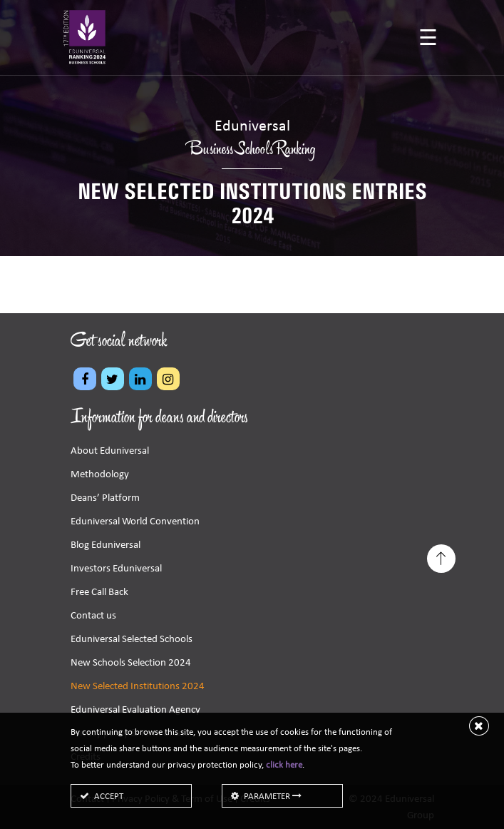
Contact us (93, 615)
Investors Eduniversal (116, 568)
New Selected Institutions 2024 (138, 686)
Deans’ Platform (105, 497)
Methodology (100, 474)
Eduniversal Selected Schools (132, 639)
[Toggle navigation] (428, 39)
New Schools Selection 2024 (131, 662)
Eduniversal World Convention (135, 521)
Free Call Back (99, 591)
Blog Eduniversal (106, 544)
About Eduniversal (110, 450)
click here (284, 764)
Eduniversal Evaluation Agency (135, 709)
